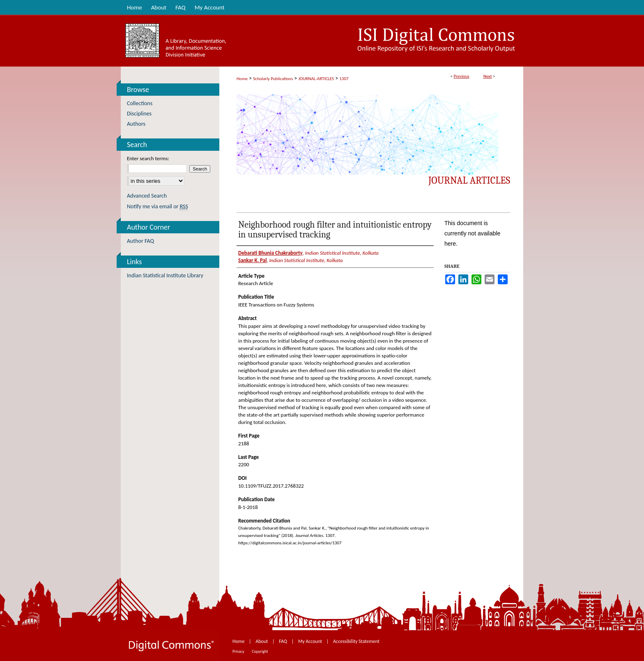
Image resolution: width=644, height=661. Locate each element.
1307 (344, 79)
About (262, 641)
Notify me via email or (158, 206)
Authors (136, 124)
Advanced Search (147, 196)
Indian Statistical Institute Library (165, 275)
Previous (461, 76)
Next (488, 76)
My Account (311, 641)
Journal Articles (469, 180)
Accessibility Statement (356, 641)
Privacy (239, 651)
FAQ (283, 641)
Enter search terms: (148, 158)
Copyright (260, 651)
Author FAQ (140, 241)
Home (242, 79)
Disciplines (139, 114)
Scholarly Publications (273, 79)
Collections (140, 103)
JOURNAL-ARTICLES (316, 79)
